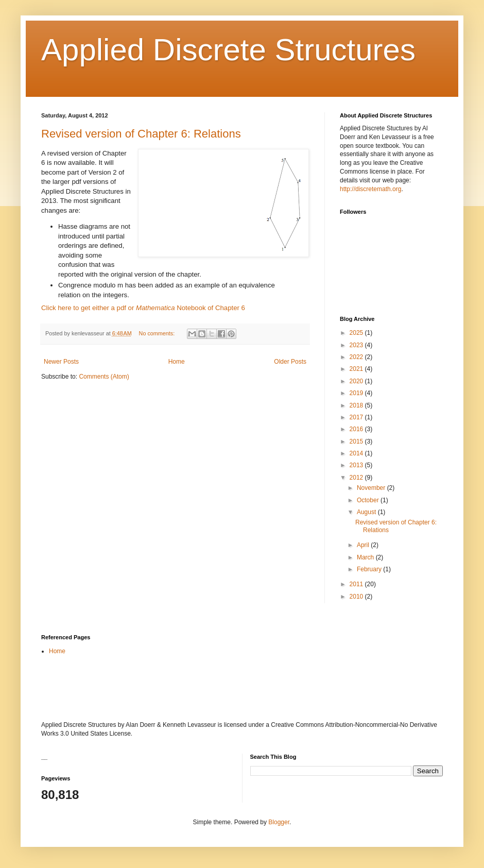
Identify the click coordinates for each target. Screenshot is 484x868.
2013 (357, 465)
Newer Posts (61, 362)
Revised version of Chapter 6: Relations (141, 134)
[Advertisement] (162, 688)
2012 (357, 478)
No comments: (158, 333)
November (372, 488)
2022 (357, 357)
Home (177, 362)
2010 (357, 597)
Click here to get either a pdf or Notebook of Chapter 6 (143, 308)
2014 (357, 453)
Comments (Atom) (104, 377)
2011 (357, 584)
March (366, 557)
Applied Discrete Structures (228, 50)
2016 (357, 429)
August (367, 512)
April (364, 545)
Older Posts (290, 362)
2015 (357, 441)
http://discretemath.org (370, 189)
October (369, 500)
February (370, 569)
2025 (357, 333)
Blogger (279, 822)
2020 (357, 381)
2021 (357, 369)
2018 (357, 405)
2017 (357, 417)
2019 (357, 393)
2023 (357, 345)
